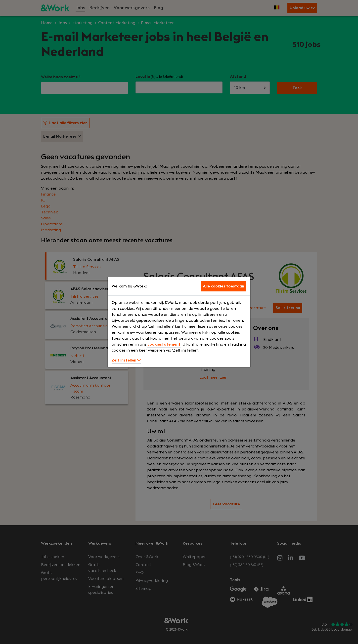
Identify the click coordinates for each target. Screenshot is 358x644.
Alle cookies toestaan (224, 286)
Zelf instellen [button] (126, 360)
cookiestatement (164, 344)
